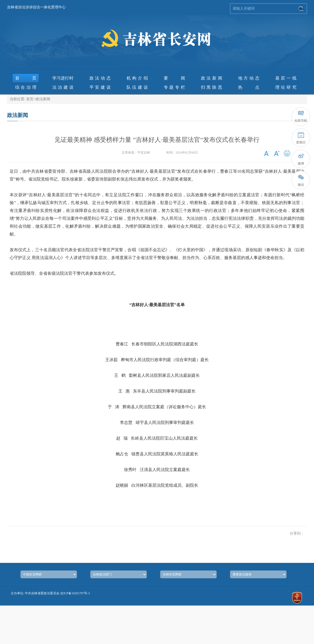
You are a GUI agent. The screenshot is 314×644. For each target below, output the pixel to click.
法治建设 (63, 87)
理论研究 (286, 87)
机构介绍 (137, 78)
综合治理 (26, 87)
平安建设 (100, 87)
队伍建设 (137, 87)
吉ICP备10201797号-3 (75, 593)
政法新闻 (212, 78)
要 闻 (174, 78)
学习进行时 (63, 78)
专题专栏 (174, 87)
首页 (26, 78)
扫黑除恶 (212, 87)
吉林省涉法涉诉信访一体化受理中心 (36, 7)
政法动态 (100, 78)
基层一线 (286, 78)
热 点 (249, 87)
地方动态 (249, 78)
